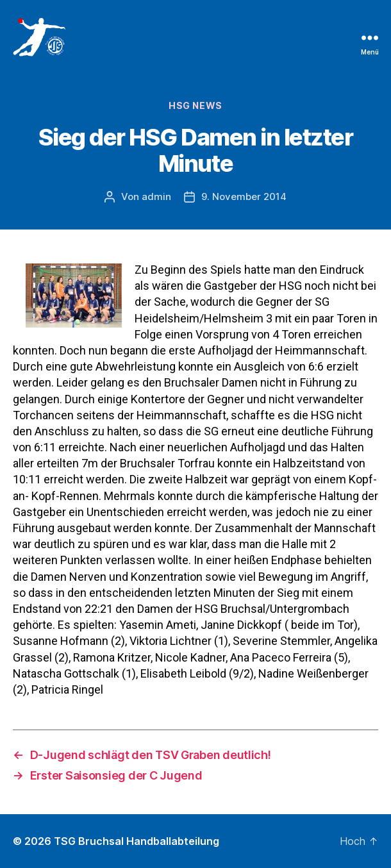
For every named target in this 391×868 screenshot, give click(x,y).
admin (156, 196)
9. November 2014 (244, 196)
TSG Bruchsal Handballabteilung (137, 841)
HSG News (195, 105)
